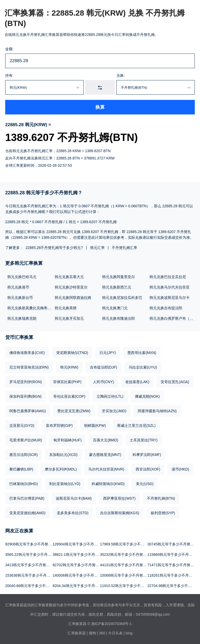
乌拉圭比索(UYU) (143, 367)
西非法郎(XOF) (148, 469)
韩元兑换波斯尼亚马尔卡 (170, 298)
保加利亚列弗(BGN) (26, 396)
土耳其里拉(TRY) (144, 440)
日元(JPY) (108, 353)
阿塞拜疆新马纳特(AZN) (157, 411)
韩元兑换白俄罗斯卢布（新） (173, 318)
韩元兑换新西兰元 (117, 287)
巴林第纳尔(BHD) (24, 484)
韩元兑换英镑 (66, 308)
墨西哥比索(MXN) (142, 353)
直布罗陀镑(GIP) (59, 426)
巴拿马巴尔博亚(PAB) (27, 498)
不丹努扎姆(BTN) (161, 498)
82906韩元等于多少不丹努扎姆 (30, 544)
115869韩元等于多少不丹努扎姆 (174, 555)
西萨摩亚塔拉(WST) (119, 498)
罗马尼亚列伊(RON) (26, 382)
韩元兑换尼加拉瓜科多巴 (122, 298)
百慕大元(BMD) (105, 440)
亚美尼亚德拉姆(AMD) (27, 513)
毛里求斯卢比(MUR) (26, 440)
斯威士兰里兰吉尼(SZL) (136, 426)
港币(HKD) (180, 469)
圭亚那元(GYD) (22, 426)
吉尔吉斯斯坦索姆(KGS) (120, 513)
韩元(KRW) (69, 367)
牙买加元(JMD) (114, 411)
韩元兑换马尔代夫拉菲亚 (170, 287)
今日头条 (115, 633)
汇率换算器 (77, 633)
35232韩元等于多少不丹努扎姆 (125, 555)
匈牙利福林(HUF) (67, 440)
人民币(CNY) (104, 382)
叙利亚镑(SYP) (163, 513)
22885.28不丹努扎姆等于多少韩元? (54, 248)
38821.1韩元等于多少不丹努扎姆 (79, 555)
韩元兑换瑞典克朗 (22, 318)
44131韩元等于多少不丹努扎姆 (125, 565)
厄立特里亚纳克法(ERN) (29, 367)
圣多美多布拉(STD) (73, 513)
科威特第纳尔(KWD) (108, 484)
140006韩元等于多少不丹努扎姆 (79, 575)
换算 (100, 107)
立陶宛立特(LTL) (110, 396)
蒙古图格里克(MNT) (105, 455)
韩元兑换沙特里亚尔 (71, 287)
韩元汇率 (97, 248)
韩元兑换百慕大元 (69, 277)
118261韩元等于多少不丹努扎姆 (174, 575)
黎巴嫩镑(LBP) (21, 469)
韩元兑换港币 (18, 287)
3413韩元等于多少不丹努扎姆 (29, 565)
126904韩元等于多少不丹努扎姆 (79, 544)
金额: (9, 49)
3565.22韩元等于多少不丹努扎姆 (32, 555)
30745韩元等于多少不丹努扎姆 (173, 544)
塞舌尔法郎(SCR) (24, 455)
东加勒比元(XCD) (63, 455)
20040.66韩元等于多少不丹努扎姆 (33, 586)
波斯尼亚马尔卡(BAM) (74, 498)
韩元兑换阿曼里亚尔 (118, 277)
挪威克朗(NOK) (147, 396)
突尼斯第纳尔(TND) (72, 353)
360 (102, 633)
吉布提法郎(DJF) (104, 367)
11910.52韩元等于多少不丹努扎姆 (128, 586)
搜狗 (92, 633)
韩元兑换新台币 (20, 298)
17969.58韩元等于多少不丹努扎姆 (128, 544)
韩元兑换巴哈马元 (22, 277)
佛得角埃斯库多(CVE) (27, 353)
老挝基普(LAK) (137, 382)
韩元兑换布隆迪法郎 (118, 318)
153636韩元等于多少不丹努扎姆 (31, 575)
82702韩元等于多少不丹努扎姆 (78, 565)
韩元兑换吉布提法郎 (166, 308)
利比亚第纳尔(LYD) (65, 484)
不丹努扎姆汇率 (124, 248)
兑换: (121, 75)
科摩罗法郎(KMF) (147, 455)
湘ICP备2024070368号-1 (111, 624)
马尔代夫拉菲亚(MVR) (106, 469)
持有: (9, 75)
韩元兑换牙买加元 (69, 318)
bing (129, 633)
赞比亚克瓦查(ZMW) (74, 411)
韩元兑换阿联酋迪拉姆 (73, 298)
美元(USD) (145, 484)
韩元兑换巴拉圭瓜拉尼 (168, 277)
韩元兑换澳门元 (115, 308)
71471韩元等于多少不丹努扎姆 (173, 565)
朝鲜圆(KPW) (95, 426)
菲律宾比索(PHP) (67, 382)
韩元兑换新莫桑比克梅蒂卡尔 (31, 308)
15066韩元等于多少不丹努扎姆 (125, 575)
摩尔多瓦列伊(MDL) (61, 469)
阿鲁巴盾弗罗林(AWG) (28, 411)
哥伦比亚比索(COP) (69, 396)
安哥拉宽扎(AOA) (175, 382)
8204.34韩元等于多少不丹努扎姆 (79, 586)
